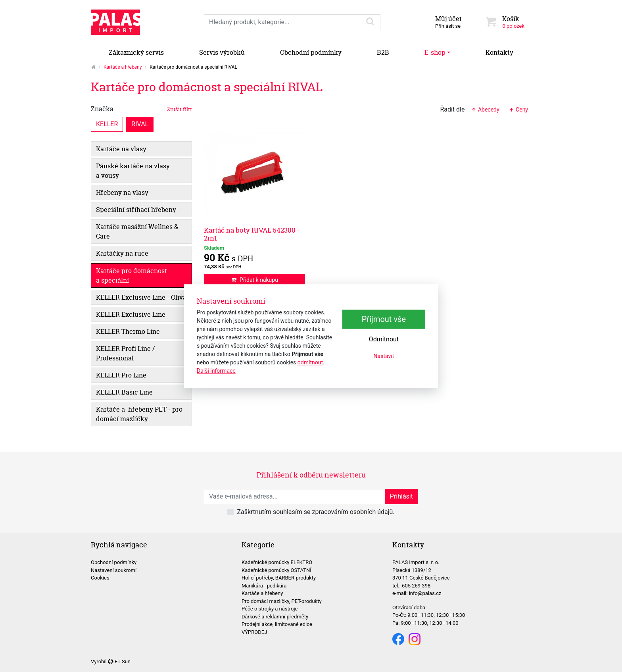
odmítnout (310, 362)
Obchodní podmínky (311, 52)
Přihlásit (401, 496)
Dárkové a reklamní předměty (275, 617)
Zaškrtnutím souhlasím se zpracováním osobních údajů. (316, 512)
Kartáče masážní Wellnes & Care (137, 231)
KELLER (107, 124)
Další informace (216, 371)
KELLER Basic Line (124, 392)
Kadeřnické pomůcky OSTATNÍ (276, 570)
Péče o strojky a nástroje (270, 609)
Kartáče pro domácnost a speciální (132, 275)
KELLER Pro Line (121, 375)
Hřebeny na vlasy (122, 193)
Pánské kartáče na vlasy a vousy (133, 171)
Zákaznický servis (136, 52)
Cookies (100, 578)
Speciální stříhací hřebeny (136, 210)
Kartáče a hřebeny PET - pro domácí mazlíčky (139, 414)
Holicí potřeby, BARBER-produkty (279, 578)
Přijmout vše (384, 319)
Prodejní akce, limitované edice (277, 624)
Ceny (518, 110)
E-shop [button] (435, 52)
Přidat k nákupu (254, 280)
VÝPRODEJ (254, 632)
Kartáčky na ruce (122, 253)
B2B (383, 52)
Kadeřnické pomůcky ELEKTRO (277, 562)
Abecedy (485, 110)
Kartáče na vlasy (121, 149)
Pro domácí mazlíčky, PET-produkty (282, 601)
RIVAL (140, 124)
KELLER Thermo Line (128, 331)
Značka (141, 109)
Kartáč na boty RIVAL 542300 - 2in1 (252, 234)
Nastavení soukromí (114, 570)
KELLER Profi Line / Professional (125, 353)
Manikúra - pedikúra (264, 586)
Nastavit (384, 356)
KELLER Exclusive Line (131, 314)
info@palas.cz (425, 593)
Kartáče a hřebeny (123, 67)
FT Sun (119, 661)
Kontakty (499, 52)
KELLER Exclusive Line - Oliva (141, 297)
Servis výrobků (222, 52)
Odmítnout (384, 339)
